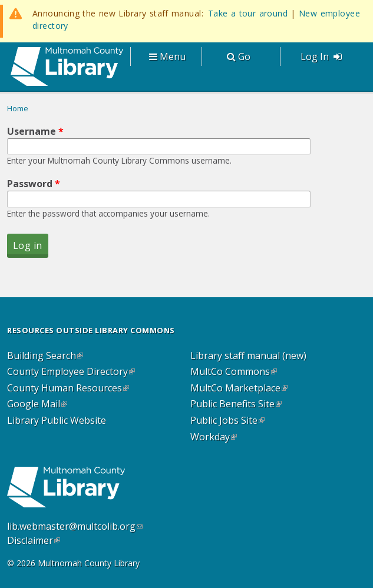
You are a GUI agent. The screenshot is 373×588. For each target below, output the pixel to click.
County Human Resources (68, 388)
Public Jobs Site (227, 421)
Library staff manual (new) (248, 356)
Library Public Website (57, 421)
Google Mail (37, 404)
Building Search (45, 356)
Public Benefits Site (236, 404)
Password (34, 184)
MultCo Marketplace (239, 388)
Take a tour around (248, 13)
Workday (214, 437)
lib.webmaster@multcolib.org (75, 526)
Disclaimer (34, 540)
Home (18, 108)
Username (35, 131)
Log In (321, 57)
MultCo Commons (234, 372)
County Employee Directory (71, 372)
